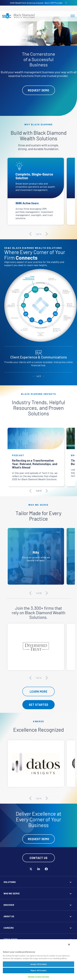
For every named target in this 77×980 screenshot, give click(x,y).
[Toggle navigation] (73, 16)
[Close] (69, 945)
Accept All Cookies (38, 964)
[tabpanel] (38, 66)
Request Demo (39, 90)
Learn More (39, 693)
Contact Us (39, 859)
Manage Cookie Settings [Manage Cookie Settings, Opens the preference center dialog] (39, 977)
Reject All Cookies (38, 970)
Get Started (39, 706)
